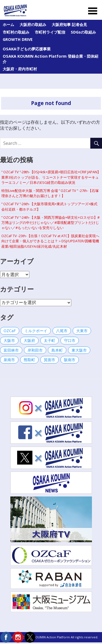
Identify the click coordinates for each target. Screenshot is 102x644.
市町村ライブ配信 (50, 32)
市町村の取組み (16, 32)
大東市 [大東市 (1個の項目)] (82, 331)
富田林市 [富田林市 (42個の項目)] (11, 350)
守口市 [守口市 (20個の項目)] (70, 340)
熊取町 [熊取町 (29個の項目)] (29, 360)
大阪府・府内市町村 (20, 69)
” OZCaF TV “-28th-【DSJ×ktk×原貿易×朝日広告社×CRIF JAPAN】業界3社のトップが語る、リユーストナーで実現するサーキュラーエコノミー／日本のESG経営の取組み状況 (51, 177)
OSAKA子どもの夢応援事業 (27, 49)
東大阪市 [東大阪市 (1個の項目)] (79, 350)
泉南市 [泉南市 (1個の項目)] (9, 360)
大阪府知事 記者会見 (69, 24)
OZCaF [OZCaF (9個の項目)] (10, 331)
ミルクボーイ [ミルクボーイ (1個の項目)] (36, 331)
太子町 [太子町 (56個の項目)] (50, 340)
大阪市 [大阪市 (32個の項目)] (9, 340)
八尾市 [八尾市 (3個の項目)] (62, 331)
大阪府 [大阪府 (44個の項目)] (29, 340)
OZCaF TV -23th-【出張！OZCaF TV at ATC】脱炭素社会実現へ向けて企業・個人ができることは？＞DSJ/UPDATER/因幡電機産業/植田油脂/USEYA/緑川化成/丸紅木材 (50, 241)
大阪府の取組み (33, 24)
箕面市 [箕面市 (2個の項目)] (50, 360)
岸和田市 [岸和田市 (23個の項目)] (35, 350)
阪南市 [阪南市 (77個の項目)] (70, 360)
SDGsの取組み (83, 32)
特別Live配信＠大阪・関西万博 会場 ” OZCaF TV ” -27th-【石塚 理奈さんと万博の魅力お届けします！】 (50, 193)
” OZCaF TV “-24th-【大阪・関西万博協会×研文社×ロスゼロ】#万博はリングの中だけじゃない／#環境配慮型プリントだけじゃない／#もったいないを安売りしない (50, 223)
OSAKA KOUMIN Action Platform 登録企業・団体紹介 (50, 59)
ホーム (8, 24)
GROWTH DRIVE (18, 39)
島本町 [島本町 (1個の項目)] (57, 350)
